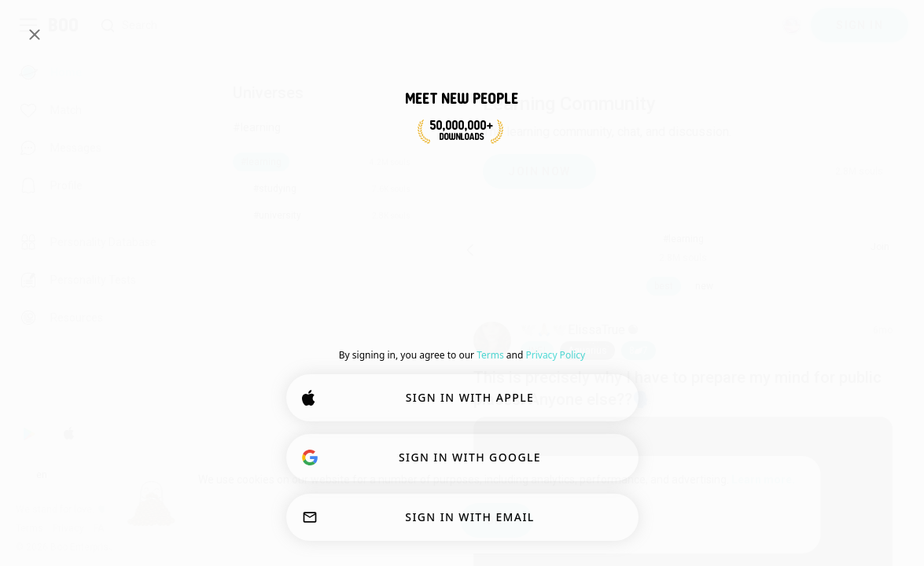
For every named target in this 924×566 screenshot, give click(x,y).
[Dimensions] (792, 25)
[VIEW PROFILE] (492, 340)
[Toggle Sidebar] (28, 25)
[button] (537, 351)
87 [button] (639, 351)
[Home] (64, 25)
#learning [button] (683, 239)
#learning (257, 127)
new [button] (704, 286)
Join (880, 247)
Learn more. (763, 480)
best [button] (664, 286)
